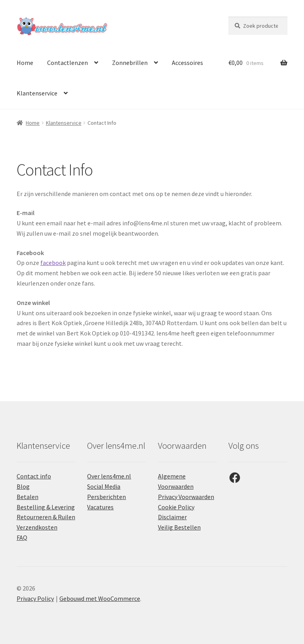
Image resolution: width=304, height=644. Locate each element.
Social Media (104, 486)
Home (25, 63)
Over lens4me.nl (109, 476)
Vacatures (100, 507)
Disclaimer (172, 517)
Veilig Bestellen (179, 527)
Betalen (28, 497)
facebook (53, 263)
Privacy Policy (35, 598)
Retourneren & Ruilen (46, 517)
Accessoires (187, 63)
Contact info (34, 476)
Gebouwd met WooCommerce (100, 598)
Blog (23, 486)
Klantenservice (37, 93)
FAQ (22, 537)
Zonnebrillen (130, 63)
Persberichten (106, 497)
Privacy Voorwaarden (186, 497)
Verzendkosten (37, 527)
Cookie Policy (176, 507)
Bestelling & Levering (46, 507)
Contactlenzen (67, 63)
